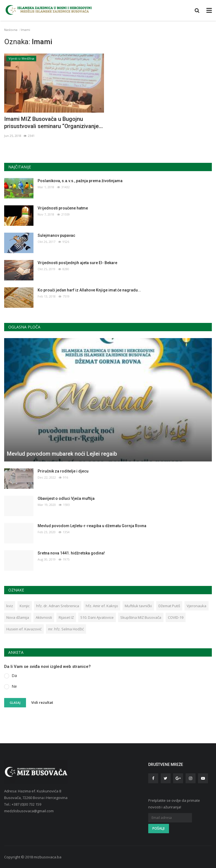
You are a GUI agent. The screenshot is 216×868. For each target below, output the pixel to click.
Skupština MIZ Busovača (141, 617)
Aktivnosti (44, 617)
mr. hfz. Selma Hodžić (66, 629)
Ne (14, 686)
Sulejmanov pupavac (56, 235)
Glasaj (15, 703)
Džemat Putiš (169, 606)
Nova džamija (18, 617)
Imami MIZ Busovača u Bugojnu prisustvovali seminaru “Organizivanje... (54, 123)
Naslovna (11, 30)
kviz (10, 606)
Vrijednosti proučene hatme (63, 208)
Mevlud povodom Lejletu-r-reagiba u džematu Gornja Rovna (92, 526)
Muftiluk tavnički (138, 606)
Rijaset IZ (66, 617)
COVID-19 (176, 617)
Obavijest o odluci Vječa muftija (66, 498)
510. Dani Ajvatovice (97, 617)
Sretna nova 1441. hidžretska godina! (71, 553)
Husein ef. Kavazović (24, 629)
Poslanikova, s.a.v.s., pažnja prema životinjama (80, 181)
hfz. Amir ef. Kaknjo (102, 606)
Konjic (25, 606)
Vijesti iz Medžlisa (21, 58)
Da (14, 675)
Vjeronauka (197, 606)
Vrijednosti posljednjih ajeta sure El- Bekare (77, 263)
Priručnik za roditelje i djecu (63, 471)
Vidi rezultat (42, 702)
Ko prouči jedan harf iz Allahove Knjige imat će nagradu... (89, 290)
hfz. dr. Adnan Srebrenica (58, 606)
